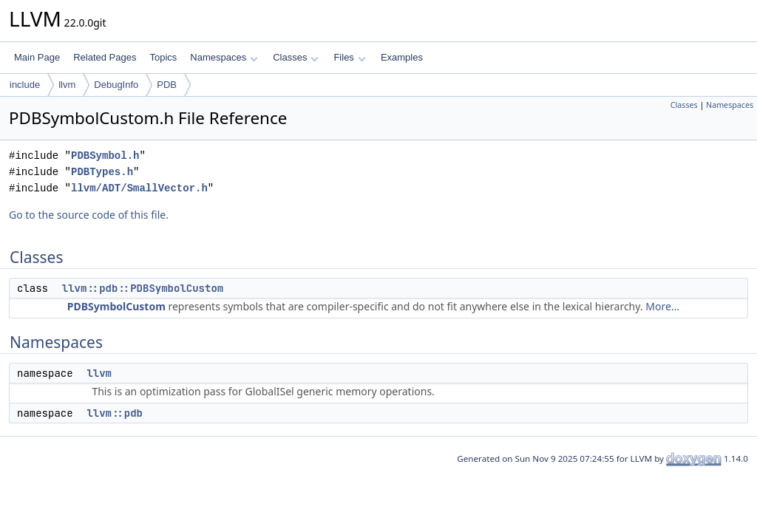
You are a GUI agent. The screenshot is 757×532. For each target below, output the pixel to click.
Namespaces (224, 57)
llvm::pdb (115, 413)
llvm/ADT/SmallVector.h (139, 188)
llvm (67, 85)
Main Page (37, 57)
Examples (402, 57)
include (25, 85)
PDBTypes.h (102, 172)
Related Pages (105, 57)
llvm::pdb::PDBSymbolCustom (143, 288)
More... (662, 306)
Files (349, 57)
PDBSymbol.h (105, 156)
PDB (167, 85)
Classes (296, 57)
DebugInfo (116, 85)
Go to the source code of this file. (89, 215)
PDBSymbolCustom (116, 306)
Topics (163, 57)
